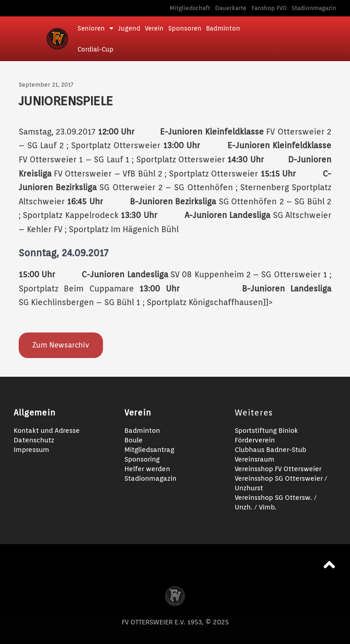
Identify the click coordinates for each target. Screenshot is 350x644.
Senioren (95, 28)
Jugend (129, 28)
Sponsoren (185, 28)
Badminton (223, 28)
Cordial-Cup (95, 49)
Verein (154, 28)
